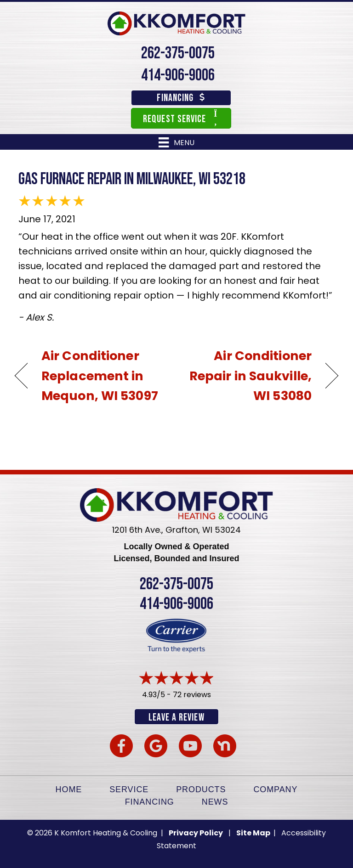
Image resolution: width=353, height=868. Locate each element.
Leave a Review (176, 718)
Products (201, 789)
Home (69, 789)
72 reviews (192, 695)
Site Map (254, 833)
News (215, 802)
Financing (150, 802)
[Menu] (176, 142)
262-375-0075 (178, 54)
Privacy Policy (196, 833)
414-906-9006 (178, 76)
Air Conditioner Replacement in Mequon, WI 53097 (100, 375)
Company (275, 789)
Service (129, 789)
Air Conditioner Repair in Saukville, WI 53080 (249, 375)
